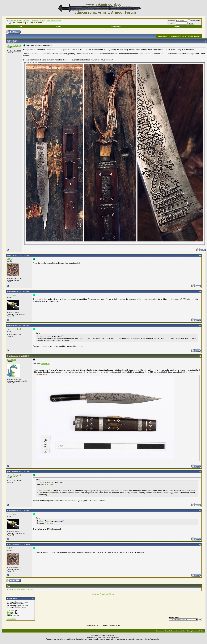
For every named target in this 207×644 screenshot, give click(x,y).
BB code (10, 610)
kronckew (12, 360)
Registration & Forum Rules (175, 631)
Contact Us (160, 631)
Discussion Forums (37, 21)
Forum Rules (11, 619)
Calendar (58, 27)
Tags (8, 586)
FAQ (20, 27)
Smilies (9, 612)
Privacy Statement (193, 631)
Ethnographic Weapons (53, 21)
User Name (172, 20)
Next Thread (110, 594)
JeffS (9, 259)
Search (176, 27)
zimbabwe (29, 589)
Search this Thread (177, 36)
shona (23, 589)
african (9, 589)
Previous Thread (99, 594)
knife (18, 589)
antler (14, 589)
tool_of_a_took (14, 45)
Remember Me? (194, 21)
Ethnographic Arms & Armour (19, 21)
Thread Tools (162, 36)
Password (171, 23)
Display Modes (193, 36)
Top (203, 631)
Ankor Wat (45, 364)
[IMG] (9, 614)
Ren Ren (11, 295)
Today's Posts (116, 27)
